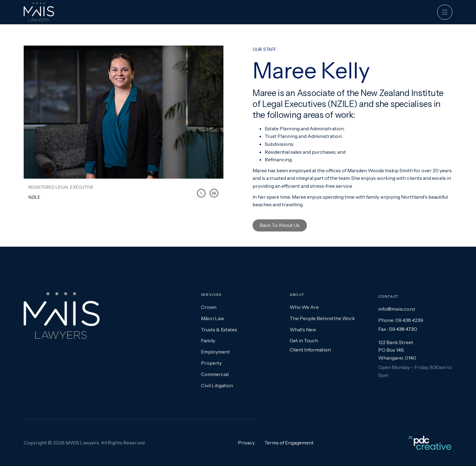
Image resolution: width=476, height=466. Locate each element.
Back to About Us (280, 225)
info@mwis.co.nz (397, 313)
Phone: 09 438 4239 (401, 324)
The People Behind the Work (322, 323)
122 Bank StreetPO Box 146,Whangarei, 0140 (397, 355)
